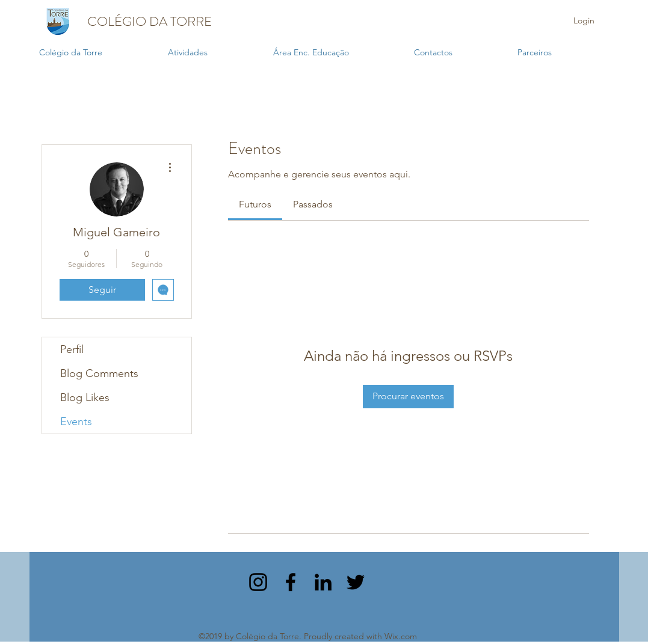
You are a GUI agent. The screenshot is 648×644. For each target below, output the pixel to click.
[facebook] (291, 582)
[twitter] (356, 582)
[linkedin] (323, 582)
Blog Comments (99, 373)
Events (76, 422)
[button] (214, 53)
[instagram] (258, 582)
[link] (255, 204)
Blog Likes (85, 397)
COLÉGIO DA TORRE (150, 21)
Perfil (72, 349)
